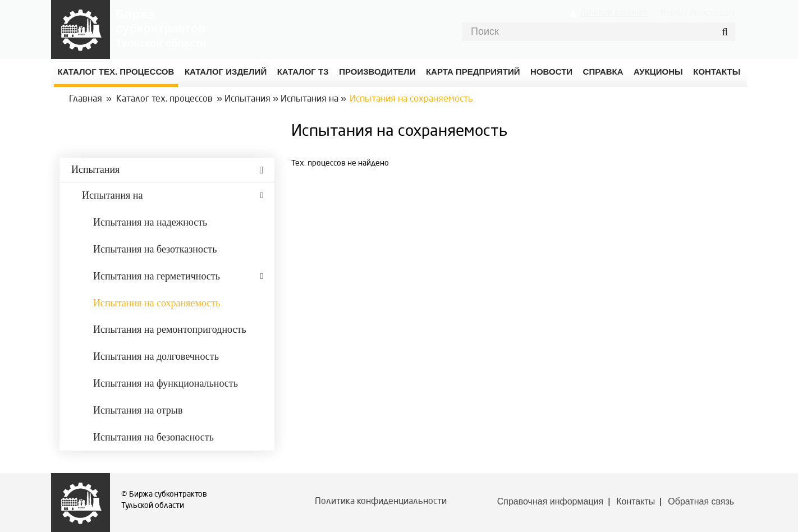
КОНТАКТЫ (717, 72)
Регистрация (712, 13)
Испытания (247, 99)
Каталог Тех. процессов (116, 72)
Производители (377, 72)
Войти (671, 13)
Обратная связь (701, 501)
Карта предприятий (473, 72)
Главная (86, 99)
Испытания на (309, 99)
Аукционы (658, 72)
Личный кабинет (614, 13)
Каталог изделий (226, 72)
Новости (551, 72)
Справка (603, 72)
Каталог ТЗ (303, 72)
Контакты (636, 501)
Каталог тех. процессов (164, 99)
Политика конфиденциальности (381, 502)
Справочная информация (550, 501)
